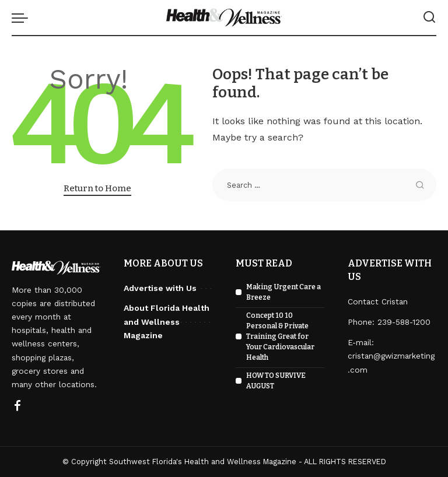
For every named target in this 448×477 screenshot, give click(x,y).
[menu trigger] (23, 17)
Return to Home (97, 188)
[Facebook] (17, 406)
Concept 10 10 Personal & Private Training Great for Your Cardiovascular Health (280, 336)
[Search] (429, 17)
